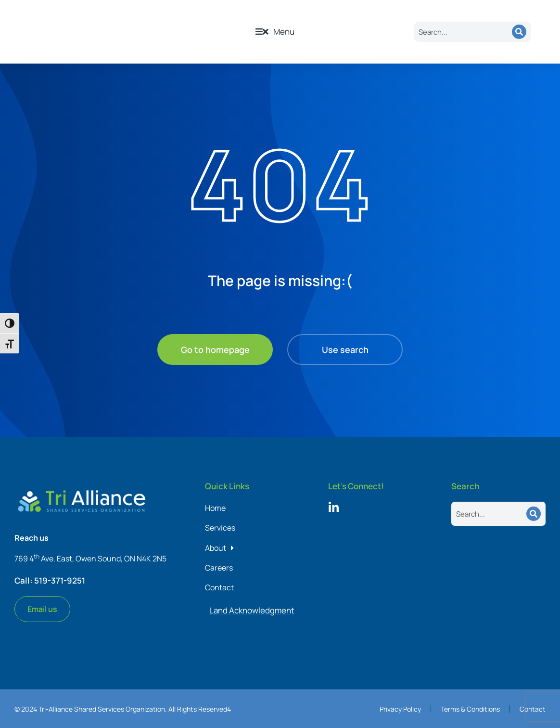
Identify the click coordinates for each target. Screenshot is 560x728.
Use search (345, 350)
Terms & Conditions (470, 709)
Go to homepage (215, 350)
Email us (42, 609)
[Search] (519, 32)
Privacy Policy (400, 709)
